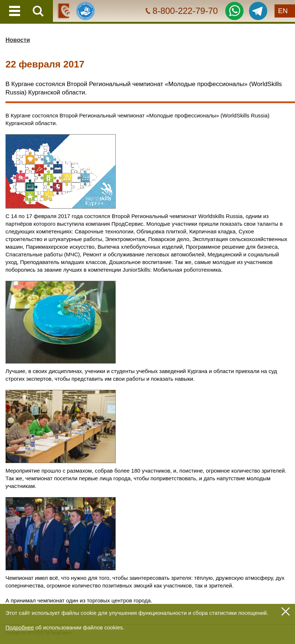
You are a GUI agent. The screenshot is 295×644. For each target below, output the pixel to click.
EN (283, 11)
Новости (18, 40)
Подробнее (20, 627)
